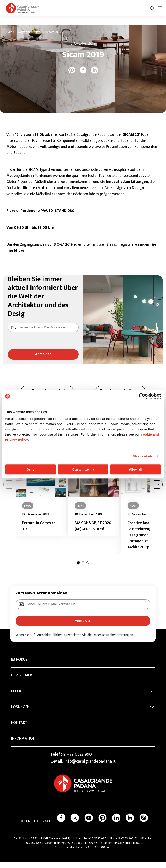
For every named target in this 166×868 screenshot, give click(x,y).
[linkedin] (95, 76)
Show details (143, 456)
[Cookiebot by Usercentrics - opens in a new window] (142, 396)
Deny (30, 469)
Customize (83, 469)
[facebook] (83, 76)
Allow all (136, 469)
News (38, 38)
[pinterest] (72, 76)
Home (10, 38)
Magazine (24, 38)
